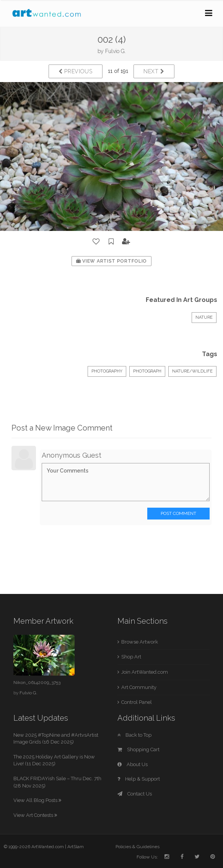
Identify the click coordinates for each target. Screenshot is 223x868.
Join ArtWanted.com (145, 672)
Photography (107, 371)
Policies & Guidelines (138, 847)
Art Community (139, 687)
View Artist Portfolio (111, 261)
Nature (204, 317)
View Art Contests (35, 815)
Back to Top (134, 735)
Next (154, 71)
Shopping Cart (138, 749)
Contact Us (135, 794)
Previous (76, 71)
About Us (133, 764)
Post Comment (178, 513)
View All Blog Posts (37, 800)
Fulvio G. (116, 51)
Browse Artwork (140, 642)
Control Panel (137, 702)
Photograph (147, 371)
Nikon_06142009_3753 (37, 682)
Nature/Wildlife (192, 371)
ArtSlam (76, 847)
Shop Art (131, 657)
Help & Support (139, 779)
